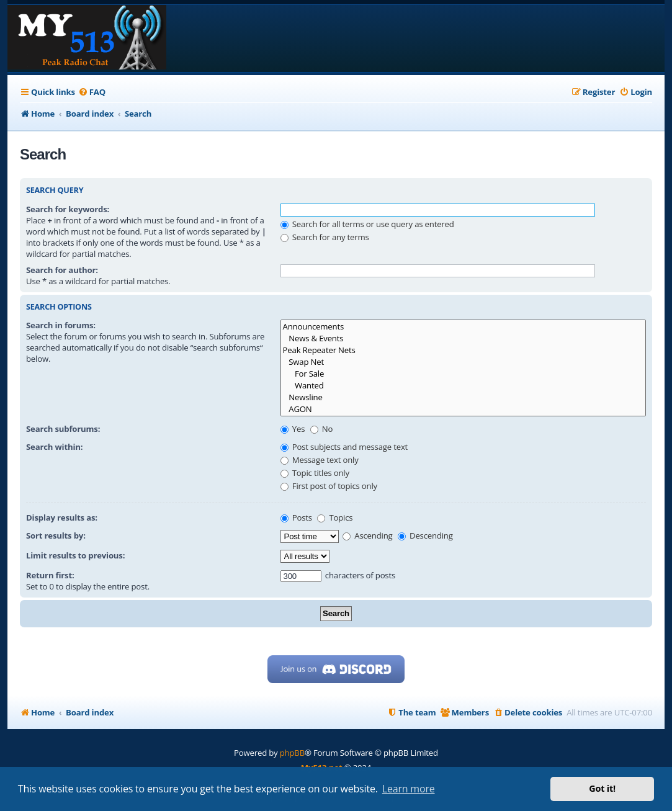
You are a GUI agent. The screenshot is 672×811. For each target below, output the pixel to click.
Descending (425, 535)
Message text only (320, 460)
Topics (335, 518)
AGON (463, 409)
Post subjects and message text (344, 447)
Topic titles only (315, 473)
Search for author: (62, 270)
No (322, 429)
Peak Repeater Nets (463, 350)
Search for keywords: (68, 209)
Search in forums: (61, 325)
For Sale (463, 374)
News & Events (463, 338)
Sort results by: (56, 535)
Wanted (463, 386)
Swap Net (463, 362)
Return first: (50, 575)
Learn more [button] (409, 789)
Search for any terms (325, 237)
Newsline (463, 397)
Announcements (463, 327)
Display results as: (62, 518)
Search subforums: (63, 429)
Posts (296, 518)
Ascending (368, 535)
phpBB (292, 753)
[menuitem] (92, 92)
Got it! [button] (602, 788)
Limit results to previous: (75, 555)
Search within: (54, 447)
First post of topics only (329, 486)
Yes (293, 429)
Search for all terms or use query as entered (367, 224)
